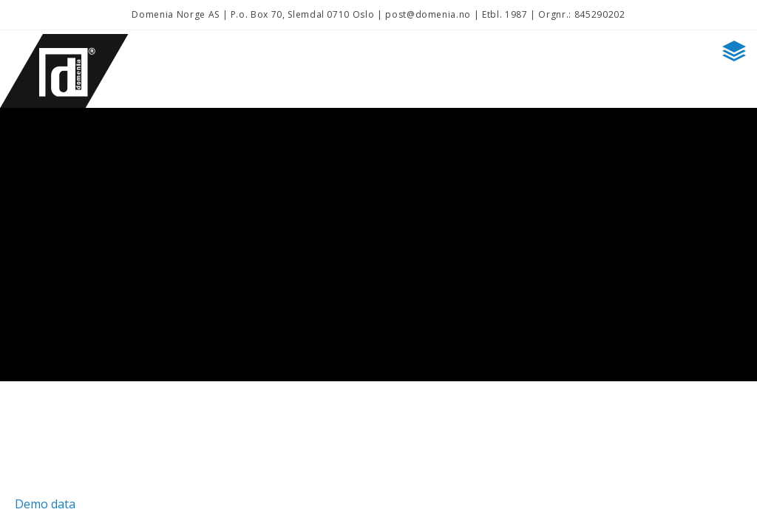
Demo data (45, 504)
